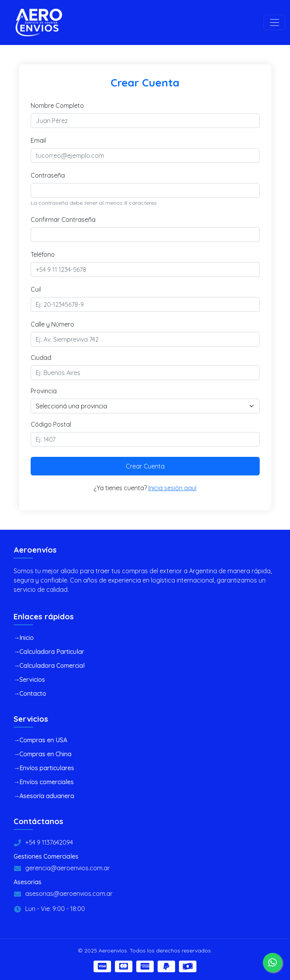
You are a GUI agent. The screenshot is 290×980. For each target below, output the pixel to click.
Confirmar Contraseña (63, 220)
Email (38, 140)
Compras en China (45, 754)
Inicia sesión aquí (172, 488)
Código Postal (51, 424)
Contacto (33, 693)
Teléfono (43, 254)
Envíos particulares (47, 768)
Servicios (32, 679)
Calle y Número (52, 324)
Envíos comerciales (47, 782)
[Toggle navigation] (274, 22)
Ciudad (41, 358)
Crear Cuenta (145, 466)
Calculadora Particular (52, 652)
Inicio (27, 638)
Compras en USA (43, 740)
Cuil (36, 289)
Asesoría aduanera (47, 796)
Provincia (44, 391)
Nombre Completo (57, 105)
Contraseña (48, 175)
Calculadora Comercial (52, 665)
